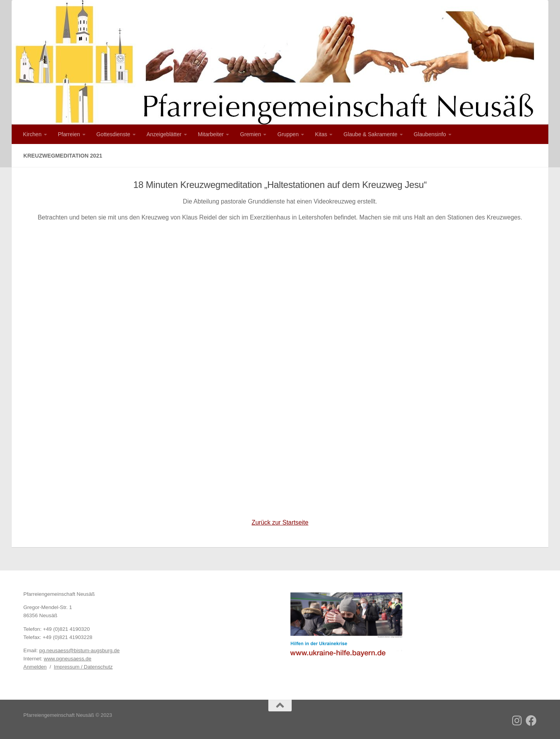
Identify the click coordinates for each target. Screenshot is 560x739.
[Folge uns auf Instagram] (517, 721)
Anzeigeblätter (164, 134)
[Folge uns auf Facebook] (531, 721)
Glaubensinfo (430, 134)
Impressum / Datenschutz (83, 667)
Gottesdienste (113, 134)
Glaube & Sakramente (370, 134)
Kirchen (32, 134)
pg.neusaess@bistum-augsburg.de (80, 650)
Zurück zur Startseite (280, 522)
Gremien (250, 134)
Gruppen (288, 134)
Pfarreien (69, 134)
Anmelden (35, 667)
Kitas (321, 134)
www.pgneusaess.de (68, 659)
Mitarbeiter (211, 134)
